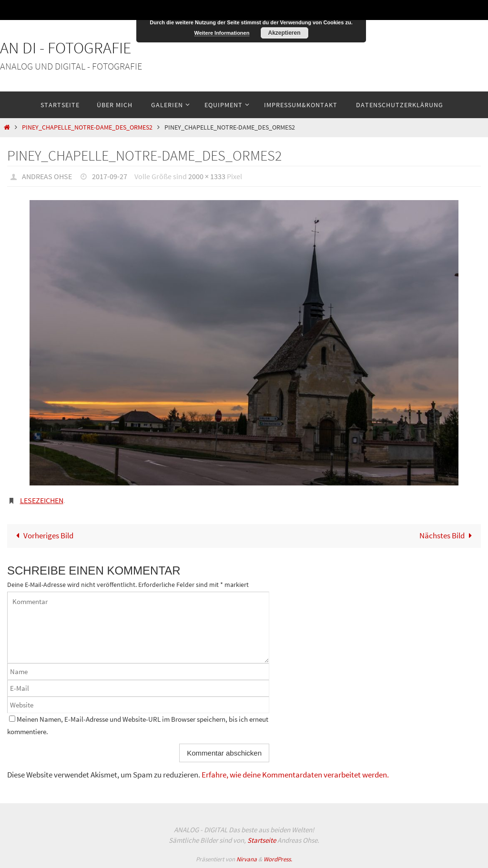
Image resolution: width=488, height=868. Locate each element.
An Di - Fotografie (66, 48)
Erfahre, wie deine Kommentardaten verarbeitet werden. (295, 775)
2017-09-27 (110, 176)
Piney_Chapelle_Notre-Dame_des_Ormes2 (87, 127)
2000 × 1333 (207, 176)
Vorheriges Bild (43, 535)
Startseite (262, 840)
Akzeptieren (284, 33)
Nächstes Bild (448, 535)
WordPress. (278, 859)
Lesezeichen (42, 500)
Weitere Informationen (222, 33)
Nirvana (247, 859)
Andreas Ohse (47, 176)
